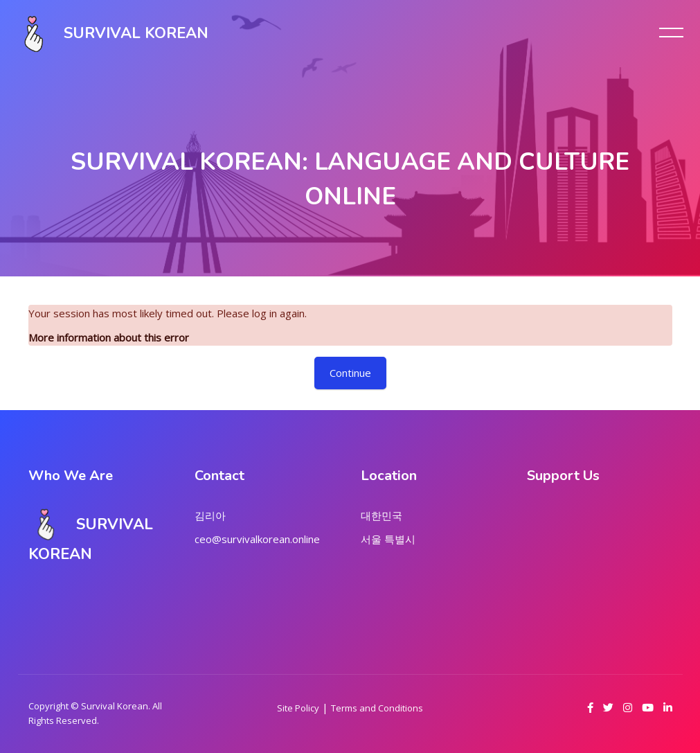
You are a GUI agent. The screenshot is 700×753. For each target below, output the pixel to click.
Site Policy (298, 708)
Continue (350, 373)
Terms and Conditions (377, 708)
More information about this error (109, 337)
